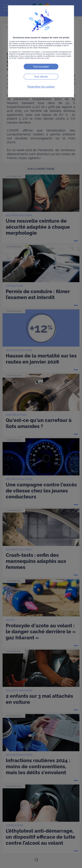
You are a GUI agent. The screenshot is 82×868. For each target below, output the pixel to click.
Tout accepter (41, 67)
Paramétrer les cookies (41, 87)
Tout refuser (41, 77)
